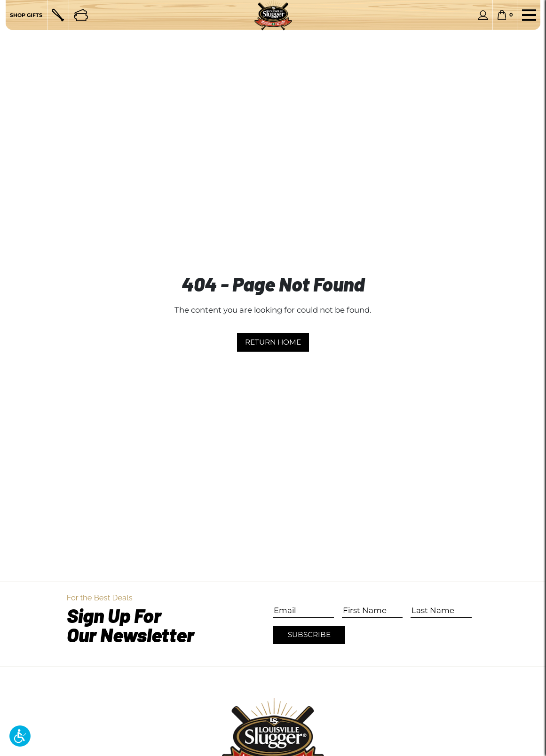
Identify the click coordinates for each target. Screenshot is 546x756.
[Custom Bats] (58, 15)
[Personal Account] (483, 15)
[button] (20, 736)
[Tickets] (81, 15)
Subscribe (309, 634)
